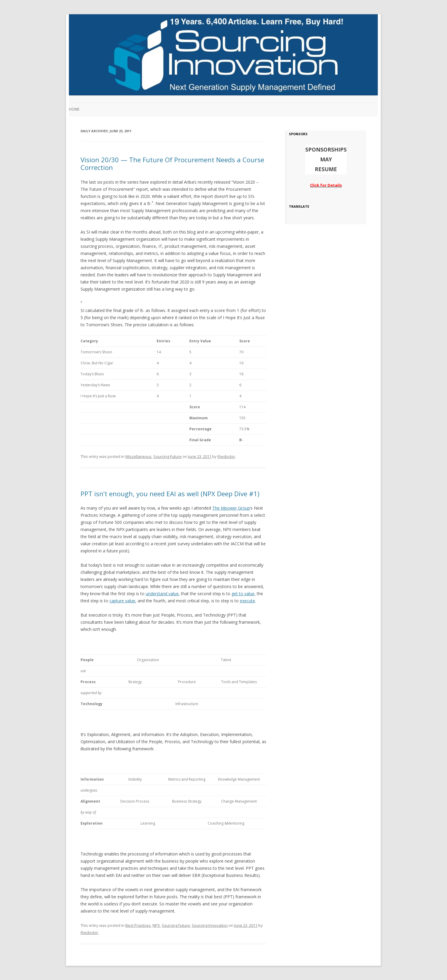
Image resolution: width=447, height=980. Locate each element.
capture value (122, 601)
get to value (243, 594)
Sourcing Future (167, 456)
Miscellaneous (138, 456)
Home (74, 109)
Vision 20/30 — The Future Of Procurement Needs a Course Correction (172, 163)
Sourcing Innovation (210, 925)
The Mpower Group (231, 508)
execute (247, 601)
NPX (156, 925)
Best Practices (138, 925)
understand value (162, 594)
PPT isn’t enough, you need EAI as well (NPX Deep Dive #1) (170, 494)
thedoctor (226, 456)
